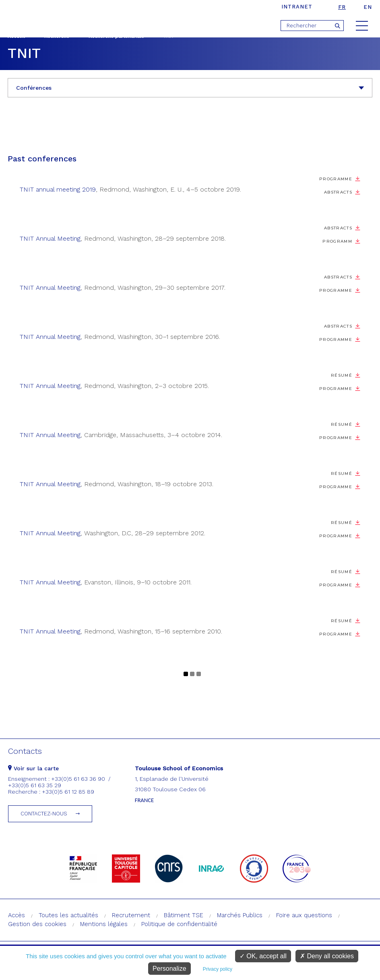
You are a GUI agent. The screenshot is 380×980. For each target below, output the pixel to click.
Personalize (169, 969)
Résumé (342, 375)
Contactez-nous (44, 814)
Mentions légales (104, 924)
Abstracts (338, 192)
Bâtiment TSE (184, 915)
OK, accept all (263, 956)
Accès (17, 915)
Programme (336, 179)
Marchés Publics (240, 915)
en (368, 7)
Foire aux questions (304, 915)
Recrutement (131, 915)
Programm (337, 241)
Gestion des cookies (37, 924)
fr (342, 7)
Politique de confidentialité (179, 924)
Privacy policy (218, 969)
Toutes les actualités (68, 915)
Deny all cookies (327, 956)
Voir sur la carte (33, 768)
